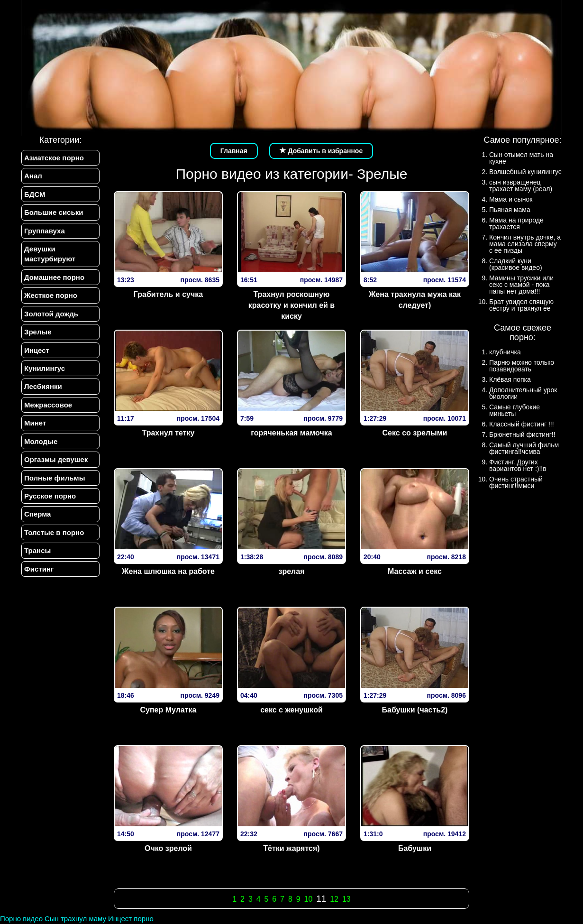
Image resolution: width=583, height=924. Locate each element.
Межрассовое (48, 405)
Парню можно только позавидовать (522, 366)
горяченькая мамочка (291, 433)
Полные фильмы (55, 478)
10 (308, 899)
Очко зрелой (168, 848)
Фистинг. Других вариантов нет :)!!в (518, 465)
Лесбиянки (43, 386)
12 (334, 899)
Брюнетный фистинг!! (522, 434)
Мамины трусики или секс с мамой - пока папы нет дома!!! (521, 285)
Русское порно (50, 496)
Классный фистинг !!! (522, 424)
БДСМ (35, 194)
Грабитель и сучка (168, 294)
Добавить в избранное (321, 151)
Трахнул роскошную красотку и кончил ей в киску (291, 305)
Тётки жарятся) (291, 848)
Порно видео (21, 919)
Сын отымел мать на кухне (521, 158)
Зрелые (38, 332)
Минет (35, 423)
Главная (234, 151)
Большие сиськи (54, 212)
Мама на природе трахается (516, 223)
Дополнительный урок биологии (523, 393)
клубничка (505, 352)
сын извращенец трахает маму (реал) (521, 185)
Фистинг (39, 569)
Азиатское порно (54, 158)
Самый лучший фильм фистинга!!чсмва (524, 448)
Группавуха (45, 231)
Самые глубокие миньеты (515, 410)
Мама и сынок (511, 199)
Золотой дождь (51, 314)
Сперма (37, 514)
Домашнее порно (54, 277)
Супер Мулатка (168, 710)
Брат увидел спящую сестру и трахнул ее (521, 305)
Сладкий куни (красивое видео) (516, 264)
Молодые (41, 441)
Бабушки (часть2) (415, 710)
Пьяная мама (510, 210)
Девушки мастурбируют (50, 254)
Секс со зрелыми (415, 433)
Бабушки (415, 848)
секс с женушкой (291, 710)
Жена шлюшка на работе (168, 571)
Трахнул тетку (169, 433)
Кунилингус (45, 368)
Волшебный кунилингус (525, 172)
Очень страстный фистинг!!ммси (516, 482)
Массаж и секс (415, 571)
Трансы (37, 550)
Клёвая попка (510, 379)
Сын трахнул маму (75, 919)
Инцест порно (131, 919)
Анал (33, 176)
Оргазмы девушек (56, 459)
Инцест (37, 350)
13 (346, 899)
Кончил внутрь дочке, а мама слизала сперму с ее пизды (525, 244)
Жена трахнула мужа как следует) (415, 300)
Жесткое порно (51, 295)
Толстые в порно (54, 532)
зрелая (291, 571)
